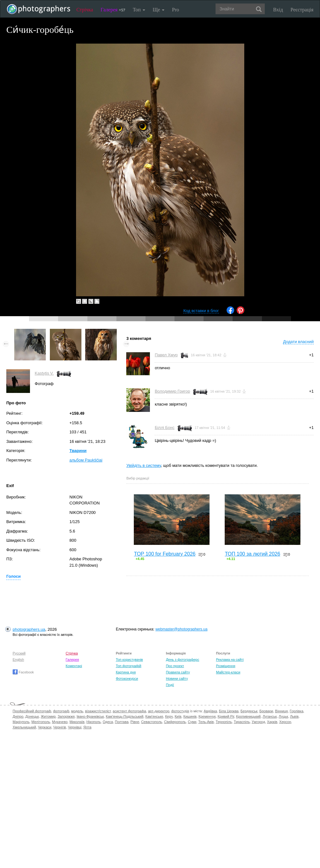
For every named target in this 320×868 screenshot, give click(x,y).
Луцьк (283, 716)
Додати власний (298, 342)
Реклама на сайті (230, 660)
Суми (192, 722)
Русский (19, 653)
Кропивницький (248, 716)
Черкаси (44, 727)
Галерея (113, 10)
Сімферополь (175, 722)
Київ (178, 716)
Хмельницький (24, 727)
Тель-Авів (206, 722)
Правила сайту (178, 672)
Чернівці (75, 727)
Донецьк (32, 716)
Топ (139, 10)
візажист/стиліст (98, 711)
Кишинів (190, 716)
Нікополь (94, 722)
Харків (272, 722)
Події (170, 685)
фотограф (61, 711)
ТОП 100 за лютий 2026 (252, 554)
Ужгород (258, 722)
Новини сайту (177, 678)
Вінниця (281, 711)
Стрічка (85, 10)
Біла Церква (229, 711)
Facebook (23, 672)
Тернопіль (224, 722)
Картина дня (126, 672)
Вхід (278, 10)
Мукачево (60, 722)
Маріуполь (21, 722)
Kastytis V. (44, 373)
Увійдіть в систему (144, 465)
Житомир (48, 716)
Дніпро (18, 716)
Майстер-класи (228, 672)
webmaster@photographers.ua (181, 629)
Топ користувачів (129, 660)
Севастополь (151, 722)
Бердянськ (249, 711)
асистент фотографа (129, 711)
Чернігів (60, 727)
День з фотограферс (183, 660)
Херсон (285, 722)
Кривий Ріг (226, 716)
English (18, 660)
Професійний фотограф (32, 711)
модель (77, 711)
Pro (175, 10)
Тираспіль (242, 722)
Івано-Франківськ (90, 716)
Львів (294, 716)
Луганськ (270, 716)
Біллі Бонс (165, 428)
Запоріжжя (66, 716)
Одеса (108, 722)
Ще (159, 10)
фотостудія (180, 711)
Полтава (122, 722)
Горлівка (296, 711)
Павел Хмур (166, 355)
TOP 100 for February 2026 (165, 554)
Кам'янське (154, 716)
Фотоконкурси (127, 678)
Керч (169, 716)
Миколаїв (77, 722)
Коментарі (74, 666)
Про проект (175, 666)
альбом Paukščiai (86, 460)
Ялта (87, 727)
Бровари (266, 711)
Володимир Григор (172, 391)
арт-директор (159, 711)
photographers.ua (29, 629)
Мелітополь (41, 722)
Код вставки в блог (201, 311)
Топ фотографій (129, 666)
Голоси (13, 576)
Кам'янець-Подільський (124, 716)
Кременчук (207, 716)
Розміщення (225, 666)
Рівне (135, 722)
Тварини (78, 451)
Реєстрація (302, 10)
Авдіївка (210, 711)
